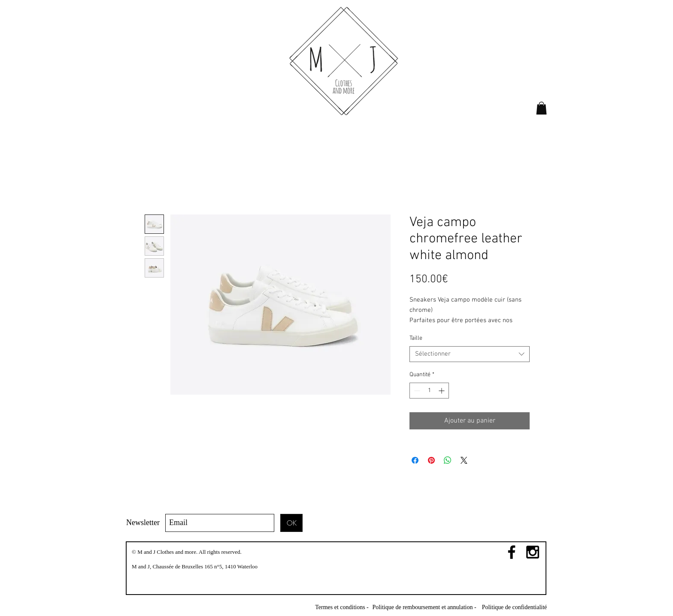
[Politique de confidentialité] (514, 607)
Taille (416, 338)
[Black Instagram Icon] (533, 552)
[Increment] (442, 391)
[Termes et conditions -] (342, 607)
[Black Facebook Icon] (512, 552)
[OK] (291, 523)
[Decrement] (416, 391)
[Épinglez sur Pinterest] (431, 460)
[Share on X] (464, 460)
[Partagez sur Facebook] (415, 460)
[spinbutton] (429, 391)
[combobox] (470, 354)
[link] (541, 108)
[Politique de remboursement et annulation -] (424, 607)
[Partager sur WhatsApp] (448, 460)
